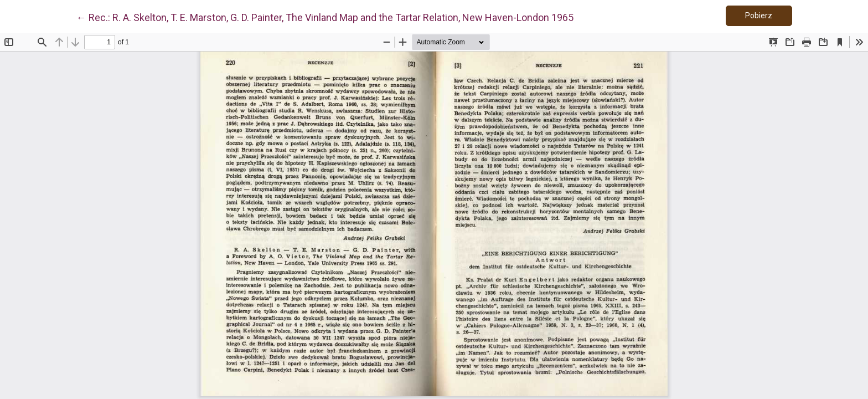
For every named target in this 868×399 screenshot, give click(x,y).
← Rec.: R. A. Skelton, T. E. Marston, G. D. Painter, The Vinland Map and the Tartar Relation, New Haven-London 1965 (325, 17)
